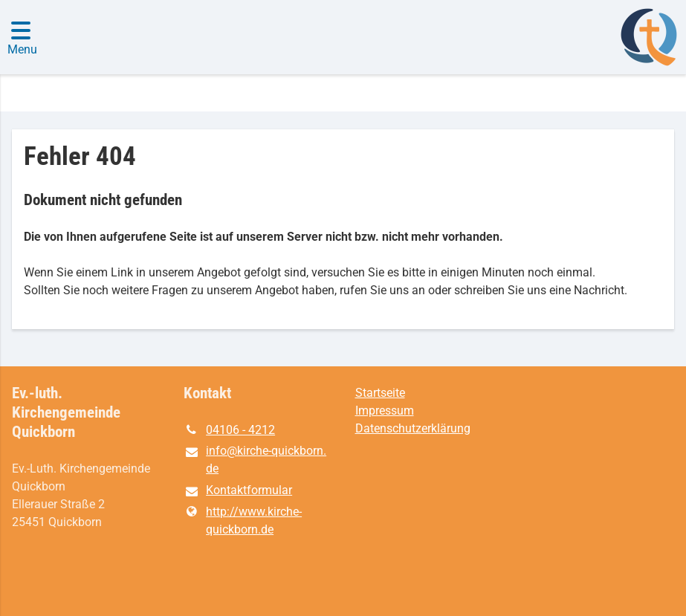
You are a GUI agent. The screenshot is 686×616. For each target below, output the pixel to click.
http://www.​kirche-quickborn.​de (243, 521)
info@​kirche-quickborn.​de (255, 461)
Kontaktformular (238, 491)
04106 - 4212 (229, 430)
